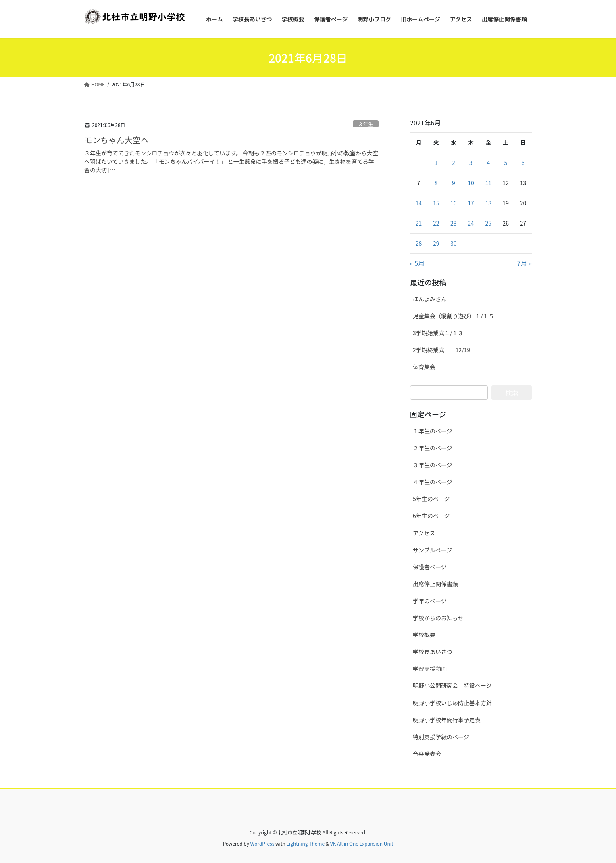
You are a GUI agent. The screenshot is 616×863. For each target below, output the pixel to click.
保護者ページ (430, 567)
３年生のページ (433, 465)
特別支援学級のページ (441, 737)
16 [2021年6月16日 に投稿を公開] (454, 203)
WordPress (262, 843)
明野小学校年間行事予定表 (447, 720)
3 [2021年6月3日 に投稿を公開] (471, 163)
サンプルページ (432, 550)
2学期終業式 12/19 (441, 350)
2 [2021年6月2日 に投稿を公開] (454, 163)
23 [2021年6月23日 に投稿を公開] (454, 223)
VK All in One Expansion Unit (362, 843)
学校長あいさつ (433, 652)
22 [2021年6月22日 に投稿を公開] (436, 223)
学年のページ (430, 601)
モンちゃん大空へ (117, 140)
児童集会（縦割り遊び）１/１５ (454, 316)
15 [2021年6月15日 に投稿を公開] (436, 203)
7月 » (524, 263)
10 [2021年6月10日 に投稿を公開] (471, 183)
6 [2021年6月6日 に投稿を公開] (523, 163)
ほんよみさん (430, 299)
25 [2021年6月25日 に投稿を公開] (488, 223)
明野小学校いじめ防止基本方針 (452, 703)
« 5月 (417, 263)
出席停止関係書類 (435, 584)
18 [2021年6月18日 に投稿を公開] (488, 203)
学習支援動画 (430, 669)
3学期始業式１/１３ (438, 333)
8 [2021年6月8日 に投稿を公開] (436, 183)
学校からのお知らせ (438, 618)
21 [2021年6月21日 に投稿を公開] (419, 223)
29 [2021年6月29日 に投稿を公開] (436, 243)
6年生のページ (431, 516)
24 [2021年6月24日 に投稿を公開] (471, 223)
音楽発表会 (427, 754)
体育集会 (424, 367)
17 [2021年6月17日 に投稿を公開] (471, 203)
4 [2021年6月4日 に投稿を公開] (488, 163)
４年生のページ (433, 482)
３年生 (366, 124)
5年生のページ (431, 499)
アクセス (424, 533)
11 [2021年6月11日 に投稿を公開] (488, 183)
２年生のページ (433, 448)
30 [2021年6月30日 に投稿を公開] (454, 243)
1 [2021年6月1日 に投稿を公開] (436, 163)
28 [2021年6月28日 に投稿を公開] (419, 243)
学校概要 (424, 635)
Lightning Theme (305, 843)
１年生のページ (433, 431)
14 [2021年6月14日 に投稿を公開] (419, 203)
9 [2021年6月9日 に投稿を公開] (454, 183)
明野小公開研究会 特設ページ (452, 685)
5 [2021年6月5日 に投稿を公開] (506, 163)
